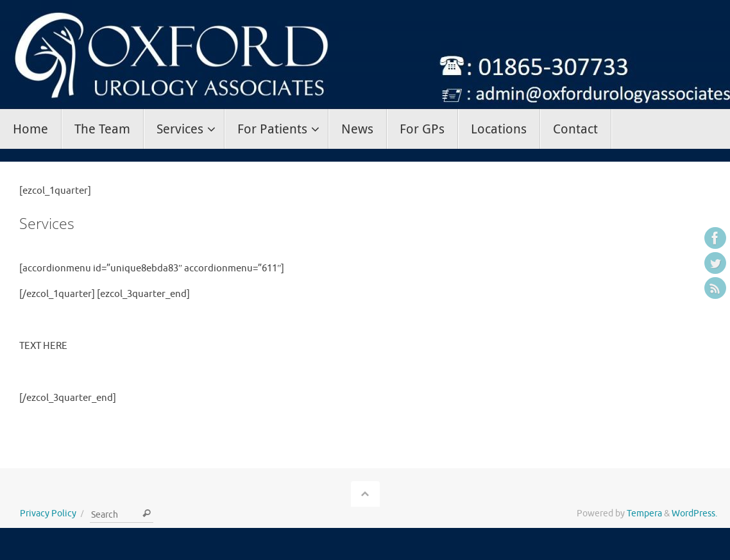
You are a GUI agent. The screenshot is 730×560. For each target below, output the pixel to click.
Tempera (644, 513)
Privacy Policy (48, 513)
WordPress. (694, 513)
